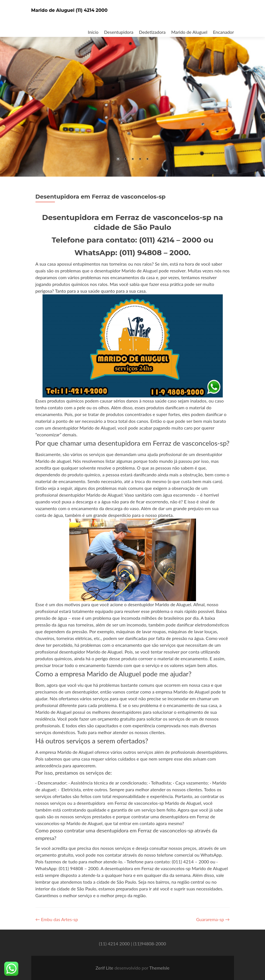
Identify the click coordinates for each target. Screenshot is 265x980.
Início (93, 32)
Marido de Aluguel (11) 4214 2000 (69, 10)
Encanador (223, 32)
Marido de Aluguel (189, 32)
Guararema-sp (213, 919)
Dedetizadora (152, 32)
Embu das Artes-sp (57, 919)
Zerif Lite (105, 968)
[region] (132, 88)
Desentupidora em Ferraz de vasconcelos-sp (101, 197)
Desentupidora (119, 32)
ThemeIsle (159, 968)
